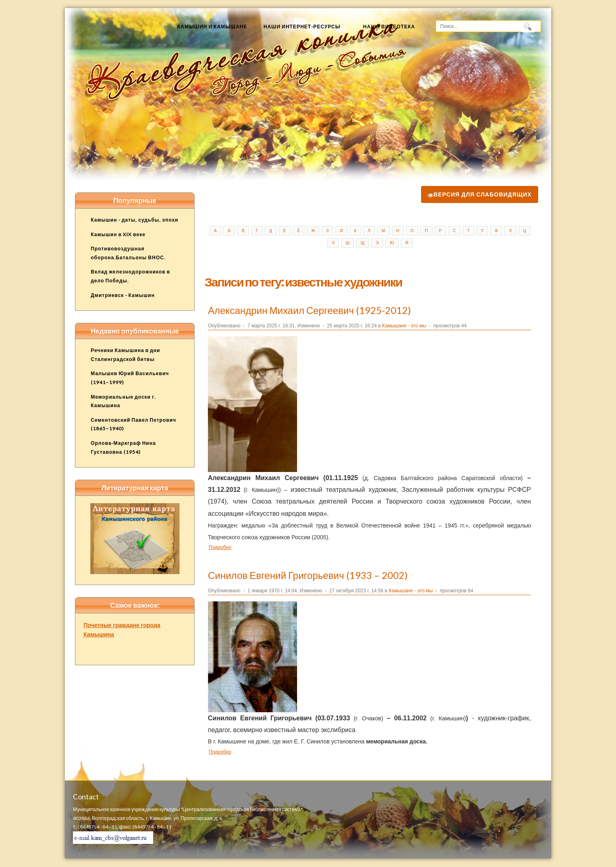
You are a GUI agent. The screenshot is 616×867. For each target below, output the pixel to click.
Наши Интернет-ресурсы (302, 27)
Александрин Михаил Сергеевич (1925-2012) (309, 310)
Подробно (220, 547)
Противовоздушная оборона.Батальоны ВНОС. (128, 253)
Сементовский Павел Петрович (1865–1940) (134, 424)
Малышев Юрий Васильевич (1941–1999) (130, 378)
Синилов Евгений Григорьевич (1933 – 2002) (308, 575)
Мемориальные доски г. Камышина (123, 401)
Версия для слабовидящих (480, 194)
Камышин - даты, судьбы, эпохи (135, 220)
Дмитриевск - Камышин (123, 295)
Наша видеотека (389, 27)
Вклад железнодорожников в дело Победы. (130, 276)
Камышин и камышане (212, 27)
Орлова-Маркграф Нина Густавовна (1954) (123, 447)
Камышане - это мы (404, 326)
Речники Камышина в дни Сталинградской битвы (125, 355)
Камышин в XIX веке (118, 234)
